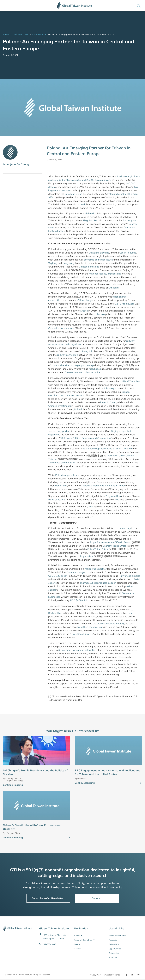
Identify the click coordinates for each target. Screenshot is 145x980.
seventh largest (78, 572)
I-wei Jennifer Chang (16, 164)
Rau (117, 500)
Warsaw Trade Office (115, 546)
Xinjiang (53, 263)
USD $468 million (80, 600)
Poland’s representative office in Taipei (104, 486)
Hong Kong (68, 263)
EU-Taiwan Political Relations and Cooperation (85, 438)
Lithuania (94, 253)
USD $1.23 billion (58, 576)
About (78, 936)
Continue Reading (13, 785)
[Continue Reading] (69, 785)
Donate (77, 949)
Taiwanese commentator (62, 463)
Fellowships (114, 944)
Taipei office (86, 556)
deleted (90, 213)
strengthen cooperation (89, 627)
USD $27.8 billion (130, 381)
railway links (87, 351)
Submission (114, 953)
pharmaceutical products (93, 583)
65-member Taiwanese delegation (77, 650)
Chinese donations (89, 267)
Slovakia (105, 253)
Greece (84, 311)
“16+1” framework (124, 304)
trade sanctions (57, 500)
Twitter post (129, 220)
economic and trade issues (98, 260)
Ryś (130, 613)
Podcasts (113, 940)
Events (78, 944)
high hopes (95, 369)
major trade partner (96, 569)
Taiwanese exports (130, 576)
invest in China (108, 402)
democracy (125, 528)
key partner (64, 431)
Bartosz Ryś (55, 613)
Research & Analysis (84, 940)
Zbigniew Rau (90, 220)
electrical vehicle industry (111, 623)
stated (81, 204)
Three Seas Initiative (82, 634)
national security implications (105, 274)
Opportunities (115, 949)
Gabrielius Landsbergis (61, 328)
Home (6, 34)
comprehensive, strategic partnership (73, 365)
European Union (73, 194)
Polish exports (111, 388)
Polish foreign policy (66, 475)
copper (112, 583)
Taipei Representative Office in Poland (111, 542)
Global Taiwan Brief (20, 34)
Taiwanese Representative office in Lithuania (107, 449)
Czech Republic (128, 253)
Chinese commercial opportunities (83, 372)
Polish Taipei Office (98, 549)
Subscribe (113, 957)
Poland (78, 409)
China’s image (85, 300)
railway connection (68, 355)
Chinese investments (60, 406)
